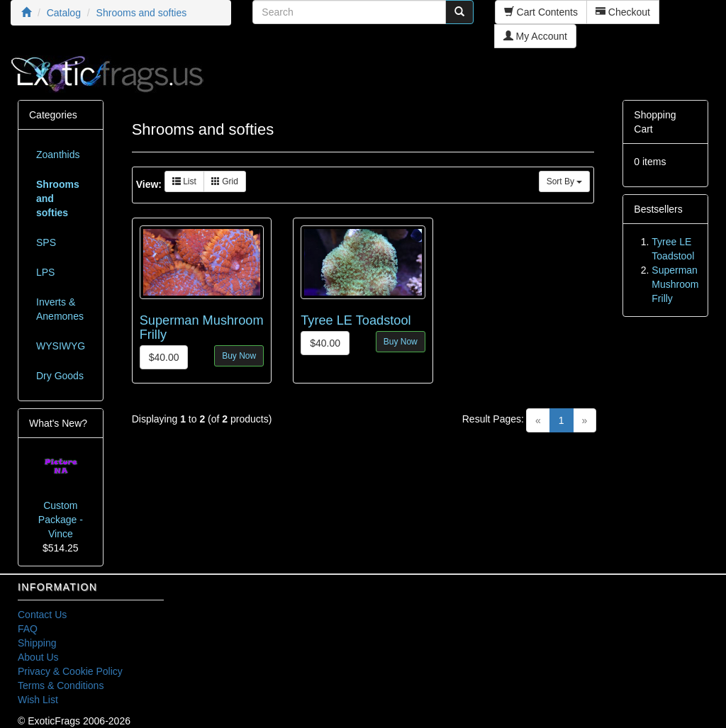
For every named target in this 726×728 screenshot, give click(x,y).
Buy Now (239, 356)
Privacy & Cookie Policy (70, 671)
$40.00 (164, 357)
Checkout (623, 12)
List (184, 181)
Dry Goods (60, 376)
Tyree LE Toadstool (356, 320)
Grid (225, 181)
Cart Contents (541, 12)
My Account (535, 36)
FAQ (28, 629)
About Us (38, 657)
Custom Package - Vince (61, 520)
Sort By (565, 181)
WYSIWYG (61, 346)
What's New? (58, 423)
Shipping (37, 643)
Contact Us (42, 615)
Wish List (38, 700)
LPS (45, 272)
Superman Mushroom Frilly (675, 284)
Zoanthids (58, 155)
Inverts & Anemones (60, 309)
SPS (46, 242)
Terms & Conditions (61, 685)
